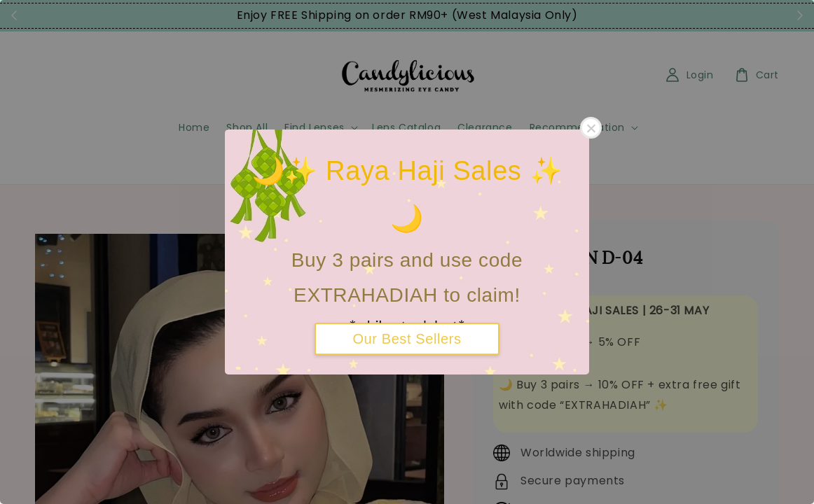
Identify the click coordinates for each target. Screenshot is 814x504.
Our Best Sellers (407, 339)
